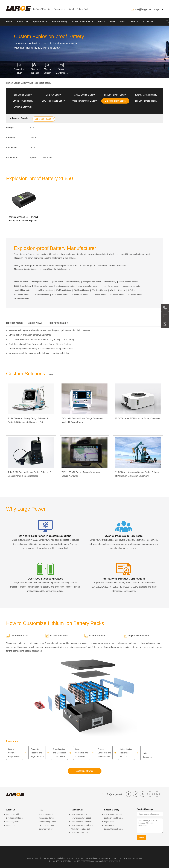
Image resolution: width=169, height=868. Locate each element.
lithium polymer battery (128, 282)
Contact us (148, 22)
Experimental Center (47, 825)
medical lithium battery (44, 290)
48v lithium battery (21, 299)
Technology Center (46, 818)
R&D (112, 22)
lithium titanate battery (111, 286)
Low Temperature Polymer (82, 825)
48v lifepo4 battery (118, 290)
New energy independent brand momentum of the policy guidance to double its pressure (49, 330)
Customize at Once (84, 771)
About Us (134, 22)
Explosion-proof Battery (40, 83)
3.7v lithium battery (136, 290)
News (122, 22)
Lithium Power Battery (83, 22)
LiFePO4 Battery (54, 95)
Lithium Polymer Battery (115, 95)
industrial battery (73, 282)
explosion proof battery (132, 286)
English (158, 10)
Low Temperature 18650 (81, 814)
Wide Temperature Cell (81, 829)
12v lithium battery (99, 294)
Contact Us (11, 825)
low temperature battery (65, 286)
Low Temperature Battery (54, 101)
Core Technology (46, 829)
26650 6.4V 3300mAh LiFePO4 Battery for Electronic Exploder (23, 219)
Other (32, 148)
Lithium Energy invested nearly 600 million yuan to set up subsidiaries (41, 349)
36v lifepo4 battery (100, 290)
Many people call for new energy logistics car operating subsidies (39, 353)
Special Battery (40, 22)
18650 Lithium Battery (84, 95)
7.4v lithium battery (22, 294)
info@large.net (143, 9)
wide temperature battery (88, 286)
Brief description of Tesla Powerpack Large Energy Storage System (40, 344)
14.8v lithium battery (60, 294)
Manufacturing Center (48, 822)
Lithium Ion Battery (23, 95)
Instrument (48, 157)
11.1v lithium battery (41, 294)
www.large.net (96, 861)
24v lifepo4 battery (81, 290)
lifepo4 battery (110, 282)
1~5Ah (33, 138)
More (51, 374)
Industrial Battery (60, 22)
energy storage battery (92, 282)
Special (33, 157)
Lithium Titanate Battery (146, 101)
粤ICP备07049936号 (112, 861)
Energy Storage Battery (146, 95)
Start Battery (109, 825)
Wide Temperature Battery (84, 101)
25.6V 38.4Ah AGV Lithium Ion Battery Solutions (137, 418)
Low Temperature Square (82, 822)
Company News (13, 822)
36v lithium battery (135, 294)
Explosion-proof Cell (80, 833)
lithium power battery (40, 282)
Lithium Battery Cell (23, 107)
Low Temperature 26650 (81, 818)
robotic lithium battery (23, 290)
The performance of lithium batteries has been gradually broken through (42, 340)
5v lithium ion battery (80, 294)
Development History (15, 818)
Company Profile (13, 814)
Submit (141, 837)
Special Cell (22, 22)
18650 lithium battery (22, 286)
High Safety (109, 822)
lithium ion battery (21, 282)
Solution (101, 22)
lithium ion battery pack (43, 286)
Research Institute (46, 814)
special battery (57, 282)
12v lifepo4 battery (63, 290)
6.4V (32, 128)
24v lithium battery (117, 294)
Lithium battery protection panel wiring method (30, 335)
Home (9, 22)
